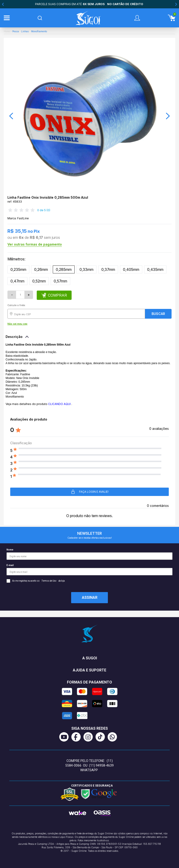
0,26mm (41, 269)
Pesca (16, 31)
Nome (89, 554)
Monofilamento (39, 31)
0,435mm (155, 269)
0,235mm (18, 269)
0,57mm (60, 281)
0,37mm (108, 269)
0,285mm (64, 269)
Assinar (90, 598)
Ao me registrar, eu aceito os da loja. (36, 581)
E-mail (89, 570)
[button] (11, 116)
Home (7, 31)
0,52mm (39, 281)
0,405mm (131, 269)
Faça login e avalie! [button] (90, 492)
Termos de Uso (49, 581)
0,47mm (17, 281)
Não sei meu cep (17, 324)
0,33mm (86, 269)
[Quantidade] (20, 295)
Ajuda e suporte (89, 670)
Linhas (25, 31)
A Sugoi (90, 658)
